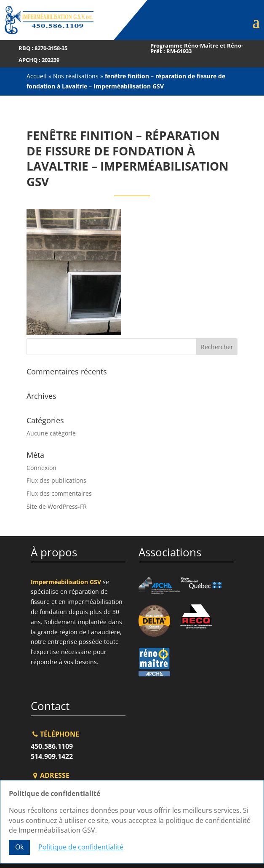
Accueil (37, 76)
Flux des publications (56, 480)
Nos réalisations (76, 76)
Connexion (41, 468)
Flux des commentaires (59, 493)
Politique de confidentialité (81, 847)
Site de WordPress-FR (57, 506)
